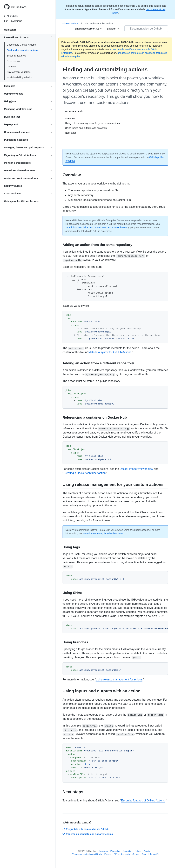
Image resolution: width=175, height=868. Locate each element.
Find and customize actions (23, 50)
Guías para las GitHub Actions (21, 201)
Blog (144, 854)
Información (154, 854)
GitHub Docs (19, 7)
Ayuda (147, 851)
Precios (108, 854)
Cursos (136, 854)
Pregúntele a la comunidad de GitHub (86, 829)
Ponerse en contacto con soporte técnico (88, 834)
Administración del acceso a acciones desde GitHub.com (96, 227)
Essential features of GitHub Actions (143, 801)
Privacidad (115, 851)
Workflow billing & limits (19, 77)
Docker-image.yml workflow (136, 469)
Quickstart (10, 30)
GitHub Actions (13, 21)
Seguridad (127, 851)
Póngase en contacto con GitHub (87, 854)
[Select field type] (88, 29)
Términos (103, 851)
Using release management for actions (119, 680)
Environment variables (19, 72)
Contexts (12, 67)
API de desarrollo (122, 854)
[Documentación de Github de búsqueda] (146, 29)
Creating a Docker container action (85, 473)
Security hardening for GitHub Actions (103, 533)
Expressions (13, 61)
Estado (138, 851)
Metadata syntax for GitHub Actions (110, 352)
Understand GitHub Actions (21, 45)
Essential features (16, 56)
